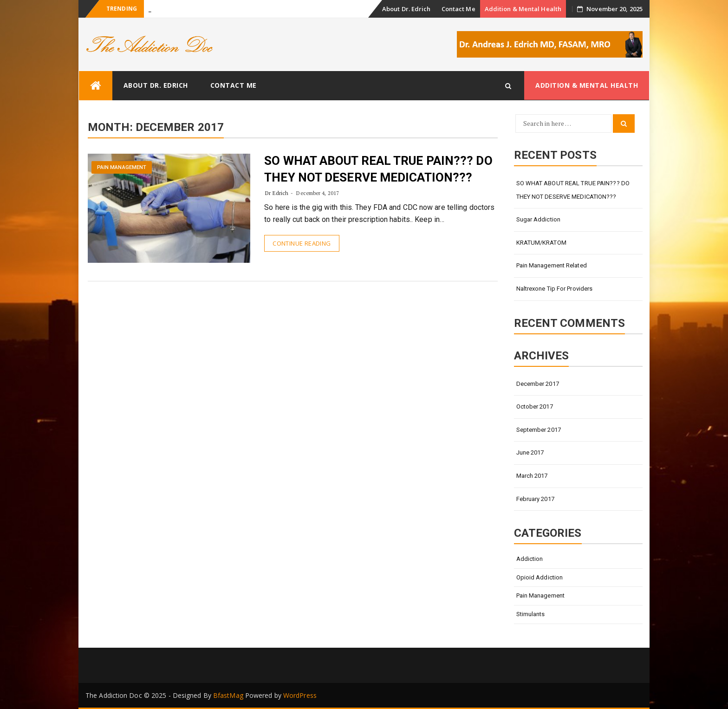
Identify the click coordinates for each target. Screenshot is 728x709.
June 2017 (530, 452)
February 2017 (535, 499)
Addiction (530, 559)
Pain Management (122, 167)
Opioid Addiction (540, 577)
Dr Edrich (277, 193)
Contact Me (458, 9)
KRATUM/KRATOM (541, 243)
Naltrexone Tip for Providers (555, 289)
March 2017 (532, 476)
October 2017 (535, 407)
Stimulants (531, 614)
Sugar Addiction (539, 219)
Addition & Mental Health (523, 9)
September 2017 (539, 430)
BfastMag (228, 695)
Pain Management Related (552, 265)
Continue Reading (302, 243)
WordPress (300, 695)
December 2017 (538, 384)
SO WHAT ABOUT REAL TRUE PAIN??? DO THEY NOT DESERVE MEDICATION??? (573, 190)
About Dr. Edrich (406, 9)
